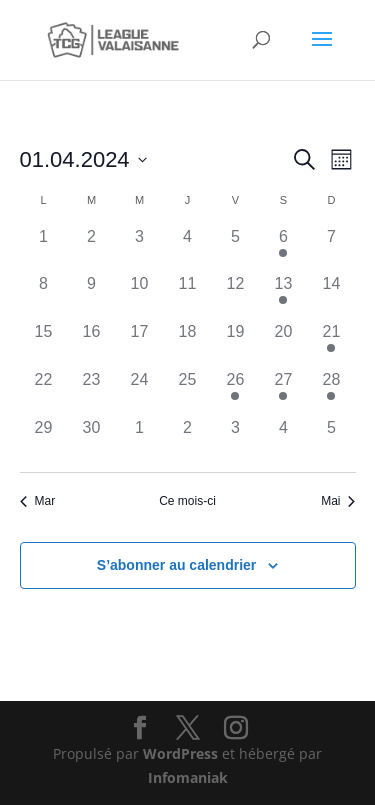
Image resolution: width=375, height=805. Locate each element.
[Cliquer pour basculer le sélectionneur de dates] (83, 159)
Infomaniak (188, 777)
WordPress (180, 753)
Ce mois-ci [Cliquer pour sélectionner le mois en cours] (187, 501)
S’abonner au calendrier (177, 565)
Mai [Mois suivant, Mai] (338, 501)
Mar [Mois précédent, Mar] (38, 501)
